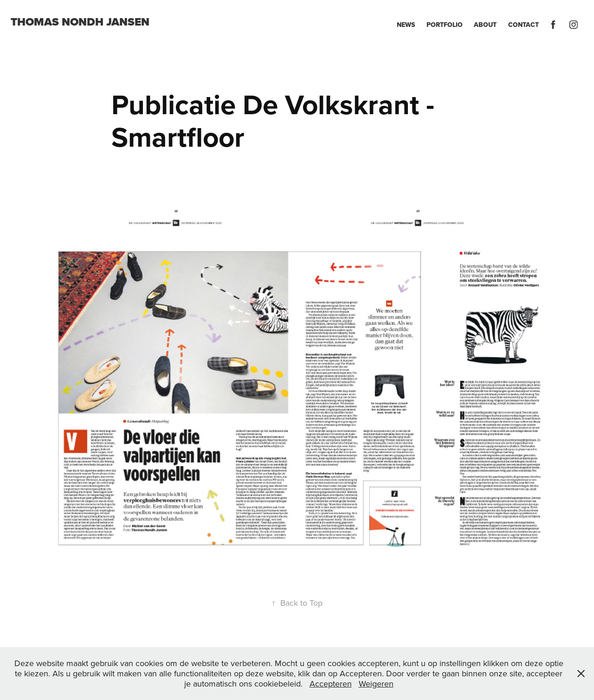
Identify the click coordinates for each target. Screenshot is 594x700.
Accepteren (331, 684)
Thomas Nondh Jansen (80, 22)
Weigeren (376, 684)
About (485, 25)
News (406, 25)
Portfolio (445, 25)
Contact (523, 25)
